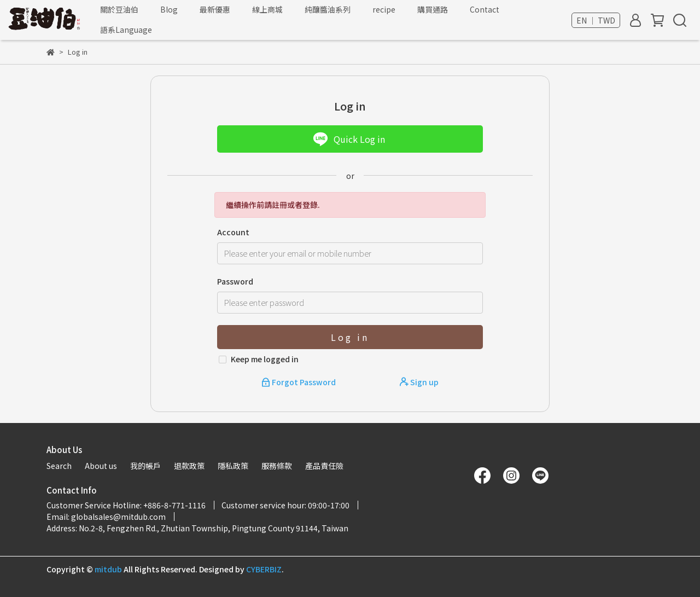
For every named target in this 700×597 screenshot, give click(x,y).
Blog (169, 9)
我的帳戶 (145, 466)
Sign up (419, 382)
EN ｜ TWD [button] (596, 20)
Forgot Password (299, 382)
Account (233, 232)
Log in (350, 337)
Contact (485, 9)
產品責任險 (324, 466)
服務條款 (277, 466)
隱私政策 (233, 466)
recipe (384, 9)
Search (59, 466)
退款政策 (189, 466)
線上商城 (267, 9)
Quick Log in (349, 139)
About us (101, 466)
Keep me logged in (265, 359)
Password (235, 281)
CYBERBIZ (264, 569)
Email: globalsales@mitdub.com (106, 517)
